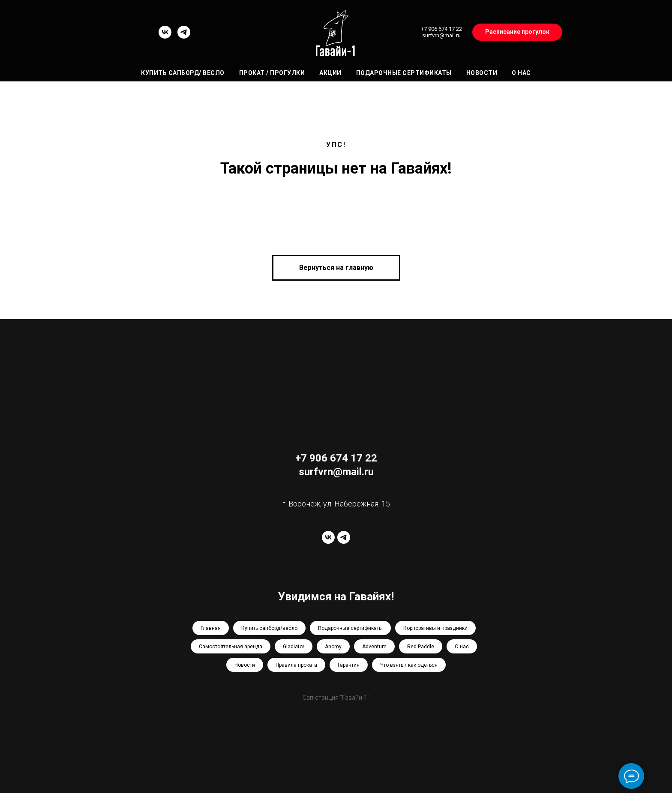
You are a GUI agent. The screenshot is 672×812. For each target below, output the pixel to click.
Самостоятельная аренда (231, 647)
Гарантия (349, 665)
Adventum (374, 647)
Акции (330, 73)
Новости (482, 73)
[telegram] (184, 36)
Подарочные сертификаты (404, 73)
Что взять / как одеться (409, 665)
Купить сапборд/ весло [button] (183, 73)
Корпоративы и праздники (435, 628)
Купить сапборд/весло (269, 628)
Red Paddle (421, 647)
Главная (211, 628)
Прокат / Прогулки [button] (272, 73)
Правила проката (296, 665)
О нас (521, 73)
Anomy (333, 647)
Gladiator (294, 647)
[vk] (165, 36)
